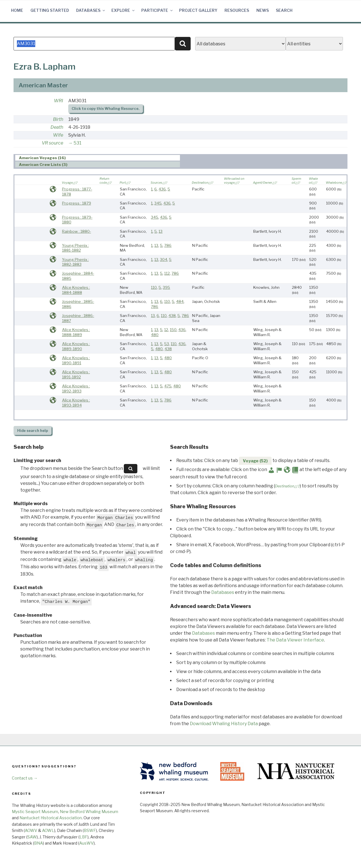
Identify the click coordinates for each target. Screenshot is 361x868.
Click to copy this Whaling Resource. (105, 109)
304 (164, 259)
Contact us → (25, 778)
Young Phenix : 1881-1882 (75, 248)
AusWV (86, 843)
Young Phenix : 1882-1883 (75, 262)
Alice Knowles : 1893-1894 (76, 403)
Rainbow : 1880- (77, 231)
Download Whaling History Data (224, 724)
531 (78, 143)
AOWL (48, 830)
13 (160, 231)
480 (155, 335)
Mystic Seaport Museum (35, 812)
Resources (237, 10)
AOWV (31, 830)
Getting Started (50, 10)
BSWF (90, 830)
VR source (52, 143)
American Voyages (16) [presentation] (42, 158)
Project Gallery (198, 10)
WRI (59, 101)
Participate (157, 10)
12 (166, 330)
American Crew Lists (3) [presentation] (43, 165)
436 (162, 189)
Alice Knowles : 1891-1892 (76, 374)
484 (180, 301)
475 (168, 386)
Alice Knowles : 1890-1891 (76, 360)
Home (17, 10)
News (263, 10)
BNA (38, 843)
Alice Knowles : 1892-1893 (76, 389)
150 (173, 330)
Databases (91, 10)
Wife (58, 135)
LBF (83, 837)
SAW (32, 837)
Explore (123, 10)
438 (172, 316)
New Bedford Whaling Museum (89, 812)
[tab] (98, 158)
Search (284, 10)
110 (154, 287)
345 (158, 203)
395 (166, 287)
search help (33, 431)
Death (57, 127)
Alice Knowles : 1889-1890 (76, 346)
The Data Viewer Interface (295, 640)
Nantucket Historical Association (51, 818)
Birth (58, 119)
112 (167, 273)
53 (167, 344)
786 (168, 245)
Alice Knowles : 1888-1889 (76, 332)
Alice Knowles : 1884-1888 (76, 290)
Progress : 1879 (77, 203)
